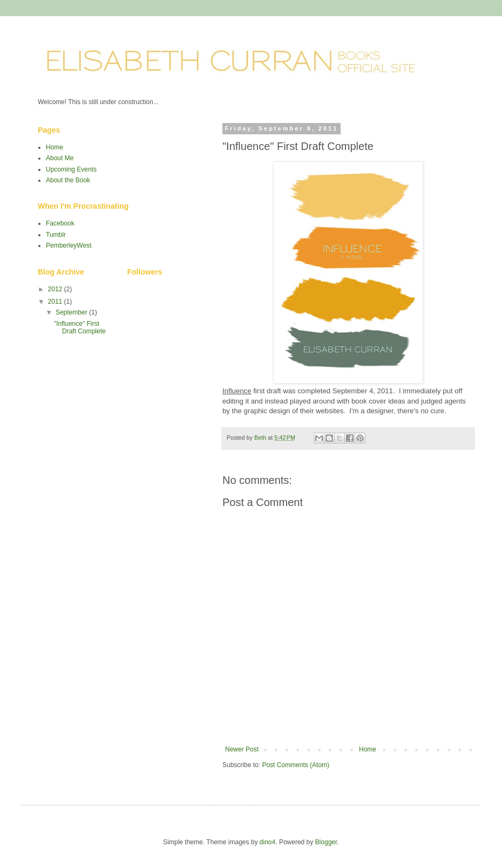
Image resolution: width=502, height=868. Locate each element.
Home (368, 749)
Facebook (60, 223)
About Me (60, 158)
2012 (56, 289)
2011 (56, 302)
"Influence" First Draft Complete (80, 327)
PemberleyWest (69, 245)
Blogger (326, 842)
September (72, 312)
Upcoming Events (71, 169)
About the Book (68, 180)
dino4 (267, 842)
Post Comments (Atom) (296, 765)
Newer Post (242, 749)
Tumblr (56, 235)
